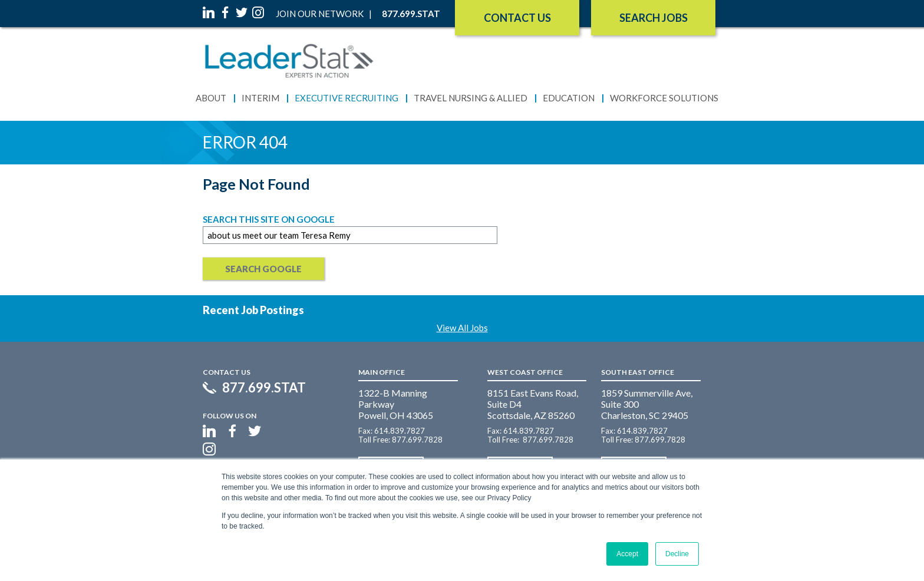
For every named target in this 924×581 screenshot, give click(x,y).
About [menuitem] (211, 98)
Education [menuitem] (569, 98)
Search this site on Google (269, 219)
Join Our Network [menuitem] (320, 14)
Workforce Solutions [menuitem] (664, 98)
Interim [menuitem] (260, 98)
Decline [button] (677, 554)
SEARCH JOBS (654, 18)
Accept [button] (627, 554)
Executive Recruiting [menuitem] (346, 98)
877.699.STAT (264, 388)
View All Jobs (462, 328)
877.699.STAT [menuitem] (411, 14)
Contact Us (517, 18)
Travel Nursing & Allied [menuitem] (471, 98)
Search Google (263, 269)
